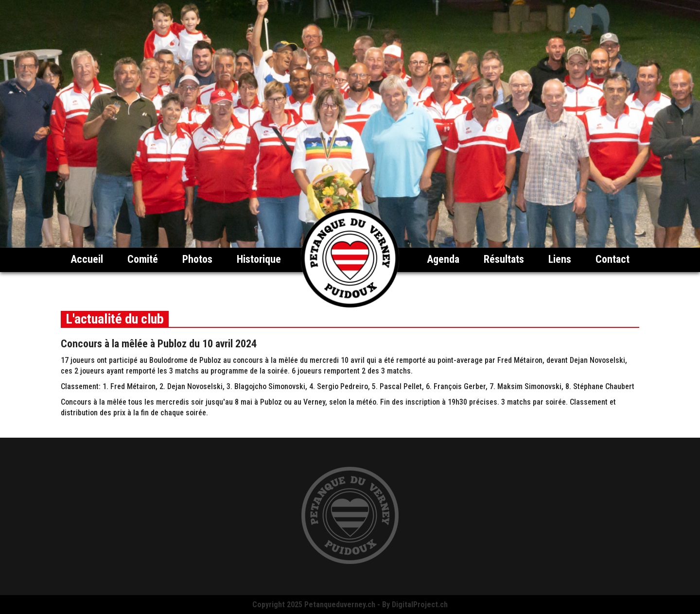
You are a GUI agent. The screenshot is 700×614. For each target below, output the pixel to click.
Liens (560, 259)
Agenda (443, 259)
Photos (197, 259)
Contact (612, 259)
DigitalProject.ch (420, 605)
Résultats (504, 259)
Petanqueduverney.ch (340, 605)
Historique (259, 259)
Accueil (87, 259)
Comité (143, 259)
